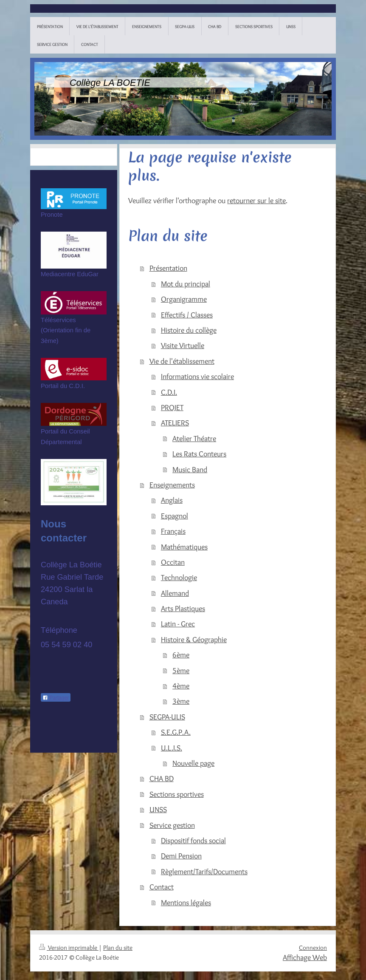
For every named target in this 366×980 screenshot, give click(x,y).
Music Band (190, 469)
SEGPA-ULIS (167, 717)
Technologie (179, 577)
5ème (181, 670)
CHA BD (162, 778)
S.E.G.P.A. (176, 732)
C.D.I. (169, 392)
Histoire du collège (189, 330)
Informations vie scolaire (197, 376)
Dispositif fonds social (193, 840)
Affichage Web (305, 957)
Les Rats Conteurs (199, 454)
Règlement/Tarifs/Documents (204, 871)
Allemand (175, 593)
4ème (181, 686)
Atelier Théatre (194, 438)
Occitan (173, 562)
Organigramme (184, 299)
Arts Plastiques (183, 608)
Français (173, 531)
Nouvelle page (193, 763)
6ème (181, 655)
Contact (162, 887)
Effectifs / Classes (187, 315)
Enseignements (172, 485)
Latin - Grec (178, 624)
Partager (56, 698)
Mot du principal (186, 284)
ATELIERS (175, 423)
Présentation (168, 268)
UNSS (158, 809)
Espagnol (175, 516)
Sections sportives (177, 794)
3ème (181, 701)
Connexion (313, 948)
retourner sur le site (256, 200)
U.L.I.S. (172, 748)
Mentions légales (186, 902)
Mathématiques (184, 547)
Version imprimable (69, 948)
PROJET (172, 407)
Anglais (172, 500)
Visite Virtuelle (183, 345)
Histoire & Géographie (194, 639)
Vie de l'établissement (182, 361)
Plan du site (118, 948)
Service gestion (172, 825)
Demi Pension (181, 856)
